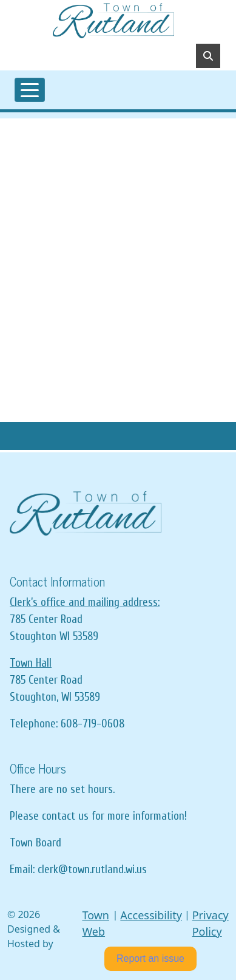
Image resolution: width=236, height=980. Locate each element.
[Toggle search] (208, 56)
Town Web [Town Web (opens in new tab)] (96, 923)
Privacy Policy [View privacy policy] (211, 923)
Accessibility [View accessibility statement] (151, 915)
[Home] (113, 21)
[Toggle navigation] (30, 90)
